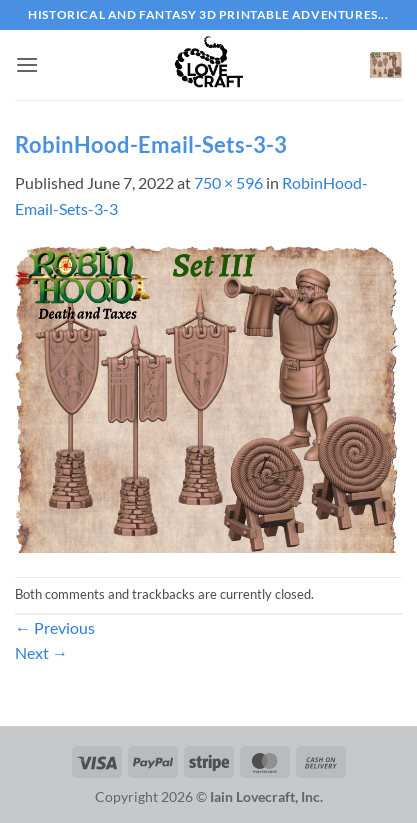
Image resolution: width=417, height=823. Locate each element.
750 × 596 (228, 182)
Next (41, 652)
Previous (55, 627)
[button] (27, 64)
